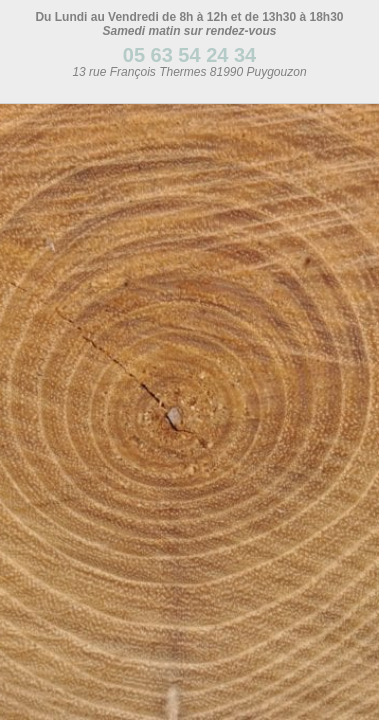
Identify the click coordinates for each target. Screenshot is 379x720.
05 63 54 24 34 (189, 55)
